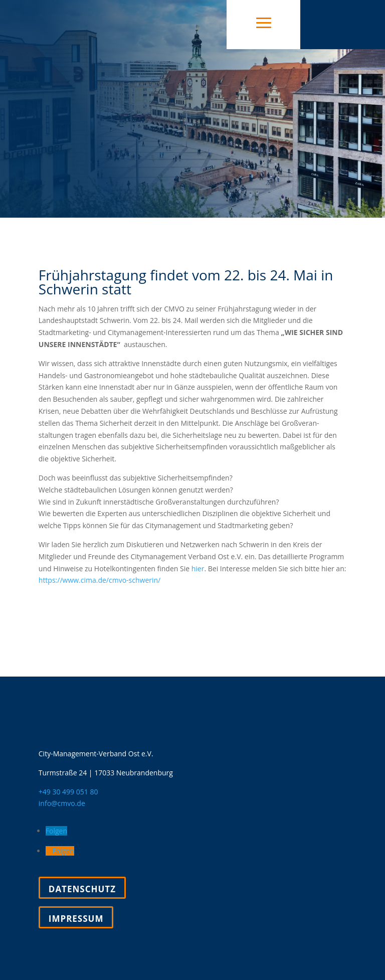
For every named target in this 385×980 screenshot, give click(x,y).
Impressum (76, 919)
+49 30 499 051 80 (68, 792)
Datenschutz (82, 889)
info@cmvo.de (62, 803)
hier (198, 568)
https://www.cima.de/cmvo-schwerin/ (100, 580)
